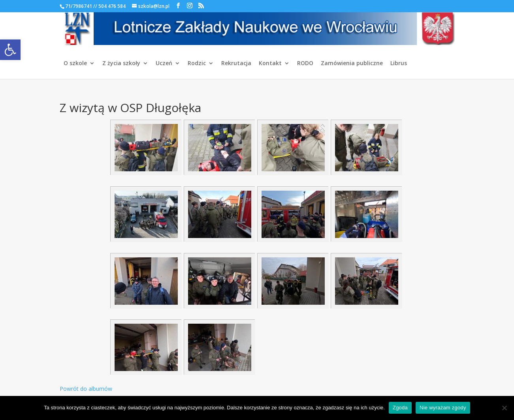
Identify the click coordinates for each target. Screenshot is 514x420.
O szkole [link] (75, 64)
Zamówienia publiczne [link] (352, 64)
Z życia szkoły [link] (121, 64)
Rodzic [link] (197, 64)
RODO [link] (305, 64)
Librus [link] (399, 64)
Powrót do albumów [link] (86, 389)
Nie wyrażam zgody (443, 408)
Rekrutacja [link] (236, 64)
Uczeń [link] (164, 64)
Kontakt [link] (270, 64)
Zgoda (400, 408)
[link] (10, 50)
